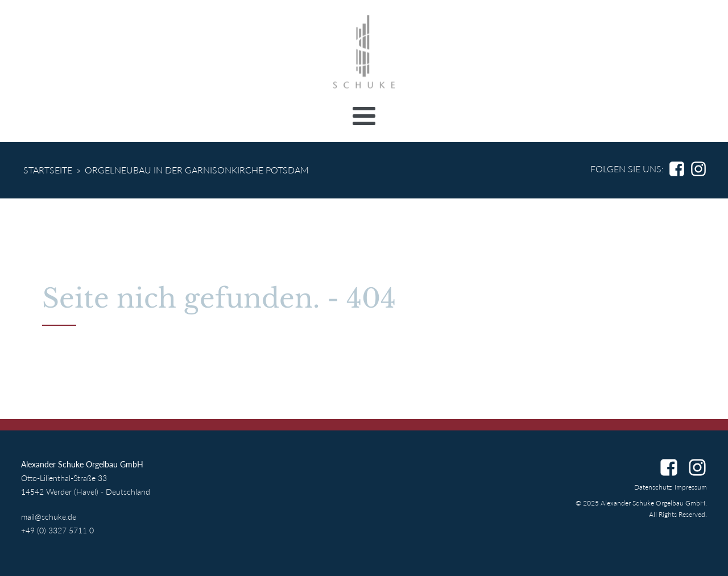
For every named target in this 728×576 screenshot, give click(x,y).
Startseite (48, 170)
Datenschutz (653, 487)
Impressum (691, 487)
